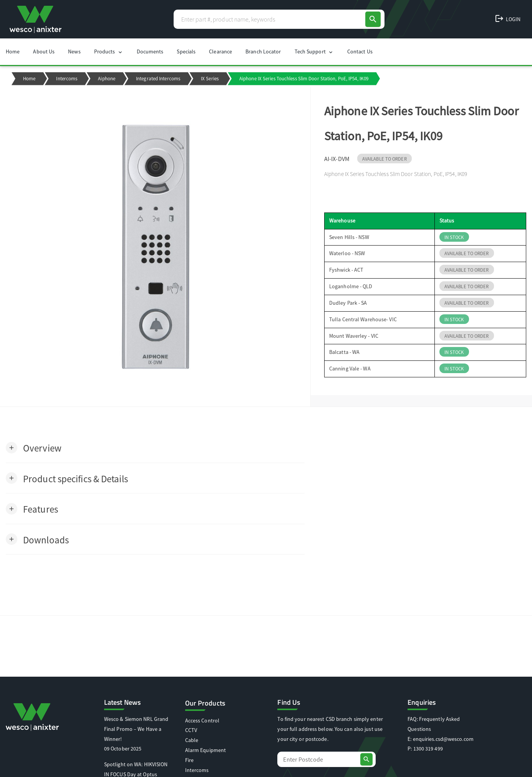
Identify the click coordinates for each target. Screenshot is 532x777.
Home (13, 51)
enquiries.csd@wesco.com (443, 739)
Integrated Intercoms (158, 79)
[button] (34, 447)
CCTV (191, 730)
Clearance (220, 51)
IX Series (210, 79)
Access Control (202, 721)
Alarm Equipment (206, 750)
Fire (189, 760)
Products (109, 52)
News (74, 51)
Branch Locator (263, 51)
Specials (186, 51)
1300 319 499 (428, 749)
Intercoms (67, 79)
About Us (44, 51)
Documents (150, 51)
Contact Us (360, 51)
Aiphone (107, 79)
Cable (192, 740)
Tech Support (314, 52)
